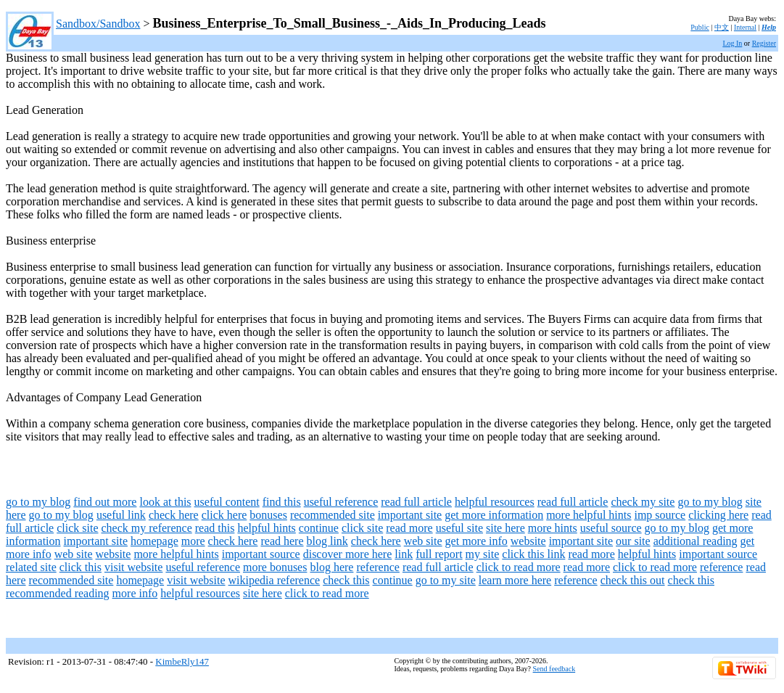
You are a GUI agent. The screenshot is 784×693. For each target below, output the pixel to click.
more (193, 541)
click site (77, 528)
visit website (133, 567)
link (404, 554)
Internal (745, 27)
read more (409, 528)
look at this (165, 502)
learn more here (515, 580)
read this (215, 528)
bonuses (268, 515)
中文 (722, 27)
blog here (331, 567)
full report (439, 554)
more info (135, 593)
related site (31, 567)
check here (174, 515)
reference (378, 567)
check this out (633, 580)
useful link (121, 515)
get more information (494, 515)
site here (506, 528)
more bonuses (275, 567)
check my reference (147, 528)
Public (700, 27)
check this (346, 580)
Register (764, 43)
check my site (643, 502)
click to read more (519, 567)
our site (633, 541)
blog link (327, 541)
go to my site (446, 580)
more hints (553, 528)
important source (261, 554)
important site (410, 515)
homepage (154, 541)
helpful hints (266, 528)
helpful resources (495, 502)
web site (423, 541)
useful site (459, 528)
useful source (611, 528)
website (528, 541)
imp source (660, 515)
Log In (732, 43)
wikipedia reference (275, 580)
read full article (416, 502)
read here (282, 541)
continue (319, 528)
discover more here (348, 554)
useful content (227, 502)
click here (224, 515)
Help (769, 27)
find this (282, 502)
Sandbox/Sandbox (98, 24)
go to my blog (38, 502)
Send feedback (554, 669)
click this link (533, 554)
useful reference (341, 502)
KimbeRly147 (182, 661)
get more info (476, 541)
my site (483, 554)
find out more (105, 502)
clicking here (718, 515)
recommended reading (58, 593)
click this (81, 567)
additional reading (696, 541)
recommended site (333, 515)
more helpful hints (589, 515)
